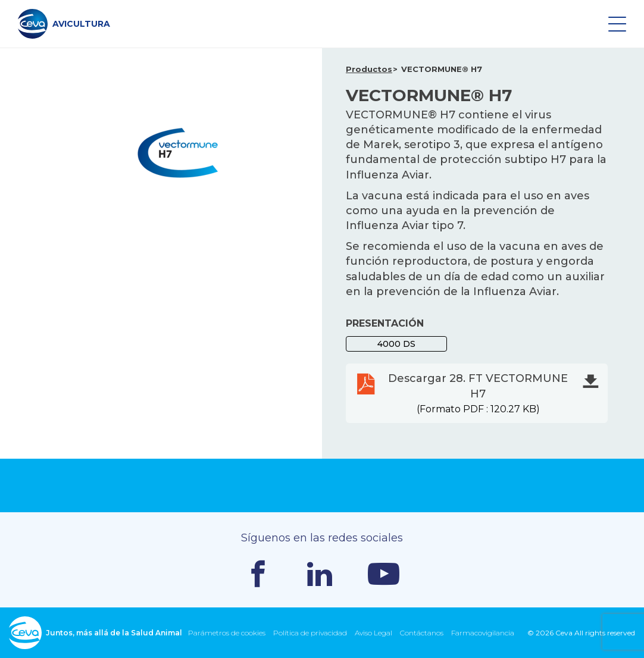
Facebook (258, 574)
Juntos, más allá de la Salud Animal (96, 633)
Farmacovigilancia (483, 633)
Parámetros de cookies (227, 633)
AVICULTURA (64, 24)
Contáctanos (422, 633)
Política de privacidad (310, 633)
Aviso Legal (373, 633)
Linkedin (320, 574)
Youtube (384, 574)
